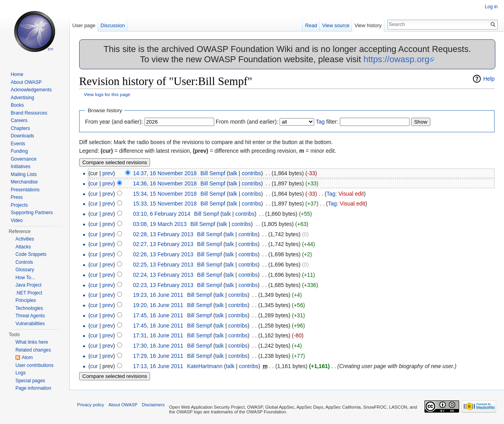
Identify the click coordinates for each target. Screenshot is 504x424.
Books (17, 105)
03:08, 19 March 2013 (160, 224)
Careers (19, 120)
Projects (19, 205)
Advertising (22, 98)
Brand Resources (29, 113)
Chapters (20, 128)
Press (17, 197)
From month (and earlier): (247, 122)
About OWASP (26, 82)
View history (368, 25)
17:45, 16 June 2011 (158, 315)
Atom (27, 357)
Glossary (25, 270)
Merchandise (24, 182)
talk (233, 173)
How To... (25, 278)
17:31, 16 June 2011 (158, 335)
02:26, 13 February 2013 (163, 254)
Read (311, 25)
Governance (23, 159)
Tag (320, 122)
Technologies (29, 308)
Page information (33, 388)
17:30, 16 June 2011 (158, 346)
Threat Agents (30, 316)
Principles (26, 300)
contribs (251, 173)
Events (18, 144)
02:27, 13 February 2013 (163, 244)
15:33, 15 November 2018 (165, 204)
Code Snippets (31, 254)
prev (108, 173)
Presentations (25, 190)
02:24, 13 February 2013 (163, 275)
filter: (327, 122)
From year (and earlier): (114, 122)
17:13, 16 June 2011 (158, 366)
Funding (19, 151)
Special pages (30, 381)
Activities (25, 239)
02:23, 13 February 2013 (163, 285)
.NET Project (29, 293)
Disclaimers (153, 405)
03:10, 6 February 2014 (162, 214)
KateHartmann (205, 366)
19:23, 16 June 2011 (158, 295)
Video (17, 220)
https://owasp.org (397, 59)
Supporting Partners (32, 213)
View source (336, 25)
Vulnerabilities (30, 324)
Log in (491, 7)
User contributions (34, 365)
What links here (32, 342)
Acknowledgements (31, 90)
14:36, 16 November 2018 (165, 183)
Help (489, 79)
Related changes (33, 350)
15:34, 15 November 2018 (165, 194)
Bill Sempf (213, 173)
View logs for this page (107, 94)
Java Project (28, 285)
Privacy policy (91, 405)
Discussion (113, 25)
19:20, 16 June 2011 (158, 305)
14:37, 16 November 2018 (165, 173)
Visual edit (351, 194)
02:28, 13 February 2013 (163, 234)
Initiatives (20, 167)
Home (17, 74)
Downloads (22, 136)
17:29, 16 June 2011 (158, 356)
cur (94, 183)
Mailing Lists (24, 174)
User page (84, 25)
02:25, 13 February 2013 (163, 265)
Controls (24, 262)
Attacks (23, 247)
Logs (20, 373)
